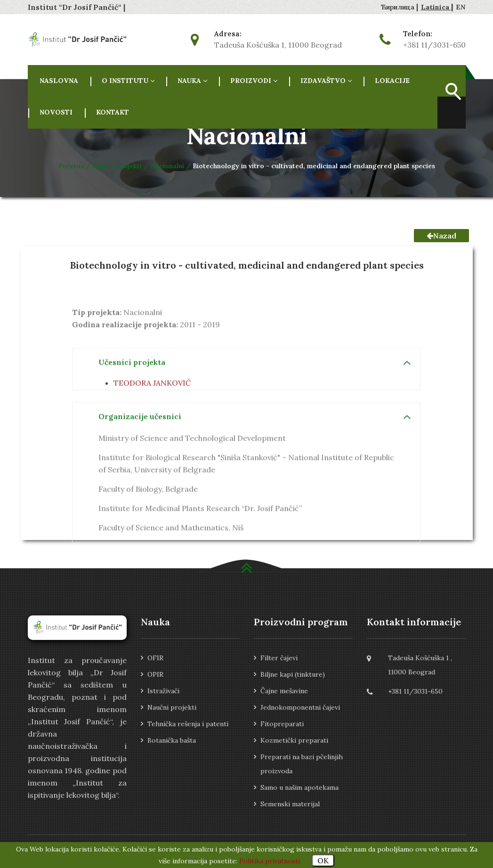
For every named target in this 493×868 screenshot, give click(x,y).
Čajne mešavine (284, 691)
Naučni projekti (172, 707)
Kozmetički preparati (294, 740)
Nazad (441, 236)
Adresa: (228, 34)
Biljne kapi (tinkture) (293, 674)
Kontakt (113, 112)
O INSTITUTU (128, 81)
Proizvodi (254, 81)
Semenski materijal (290, 804)
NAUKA (192, 81)
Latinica (436, 7)
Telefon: (418, 34)
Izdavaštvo (326, 81)
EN (461, 7)
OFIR (155, 658)
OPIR (155, 674)
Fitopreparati (282, 724)
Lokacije (392, 81)
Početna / (76, 166)
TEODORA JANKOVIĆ (152, 414)
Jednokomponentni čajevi (300, 707)
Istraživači (163, 691)
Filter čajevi (279, 658)
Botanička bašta (172, 740)
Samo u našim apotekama (299, 787)
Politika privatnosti (270, 861)
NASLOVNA (59, 81)
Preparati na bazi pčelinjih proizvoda (302, 764)
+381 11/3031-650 (434, 45)
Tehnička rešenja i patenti (188, 724)
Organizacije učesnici (140, 448)
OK (323, 860)
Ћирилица (399, 7)
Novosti (56, 112)
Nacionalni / (171, 166)
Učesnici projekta (132, 393)
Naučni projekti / (121, 166)
